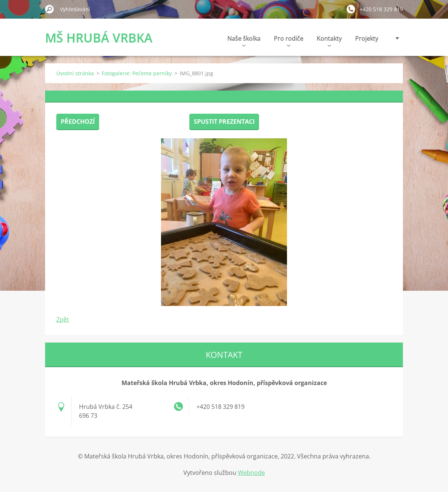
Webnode (251, 473)
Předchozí (78, 122)
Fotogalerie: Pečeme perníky (137, 73)
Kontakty (329, 40)
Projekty (367, 38)
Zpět (63, 319)
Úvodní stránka (75, 73)
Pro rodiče (289, 40)
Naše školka (244, 40)
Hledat (50, 9)
